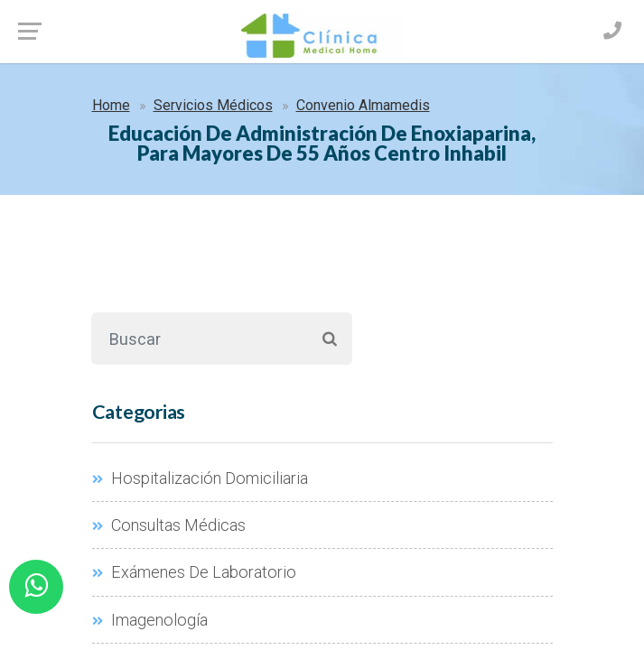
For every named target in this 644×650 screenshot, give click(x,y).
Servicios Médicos (213, 105)
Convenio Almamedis (363, 105)
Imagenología (150, 620)
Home (111, 105)
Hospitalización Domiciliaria (200, 478)
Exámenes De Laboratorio (194, 572)
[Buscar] (199, 339)
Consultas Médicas (169, 525)
